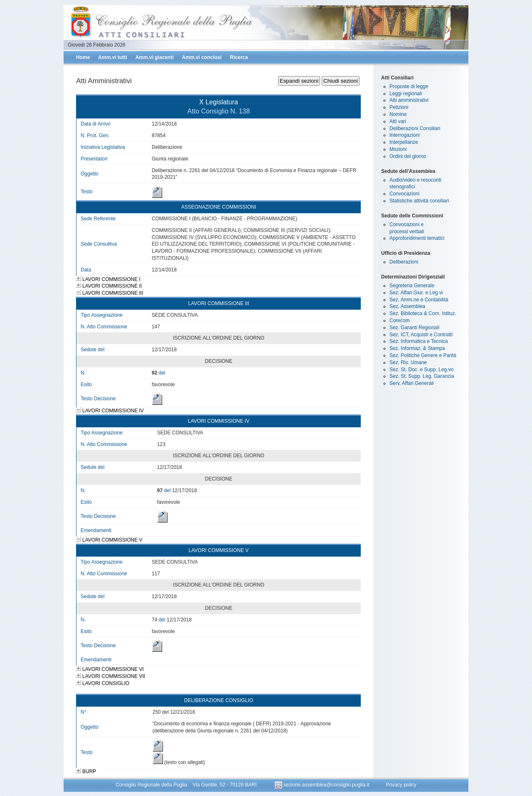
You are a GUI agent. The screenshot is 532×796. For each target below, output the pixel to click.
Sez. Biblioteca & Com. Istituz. (423, 313)
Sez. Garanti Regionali (414, 328)
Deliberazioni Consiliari (415, 128)
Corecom (400, 320)
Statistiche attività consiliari (419, 201)
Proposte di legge (409, 86)
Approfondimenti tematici (417, 238)
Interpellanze (404, 142)
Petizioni (399, 107)
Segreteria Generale (412, 286)
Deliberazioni (404, 262)
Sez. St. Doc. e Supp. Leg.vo (421, 370)
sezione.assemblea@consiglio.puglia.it (323, 785)
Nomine (398, 114)
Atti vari (398, 121)
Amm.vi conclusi (202, 57)
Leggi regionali (406, 94)
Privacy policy (401, 785)
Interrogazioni (405, 135)
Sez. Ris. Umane (408, 362)
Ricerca (239, 57)
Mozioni (398, 149)
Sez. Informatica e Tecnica (419, 341)
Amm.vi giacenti (155, 57)
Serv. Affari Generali (411, 383)
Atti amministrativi (409, 100)
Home (83, 57)
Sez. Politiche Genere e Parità (423, 355)
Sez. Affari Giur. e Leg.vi (416, 293)
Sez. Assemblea (407, 306)
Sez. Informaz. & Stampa (417, 348)
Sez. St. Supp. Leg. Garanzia (422, 376)
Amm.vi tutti (112, 57)
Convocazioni (404, 194)
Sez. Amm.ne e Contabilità (419, 300)
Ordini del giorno (408, 156)
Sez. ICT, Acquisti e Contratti (421, 335)
